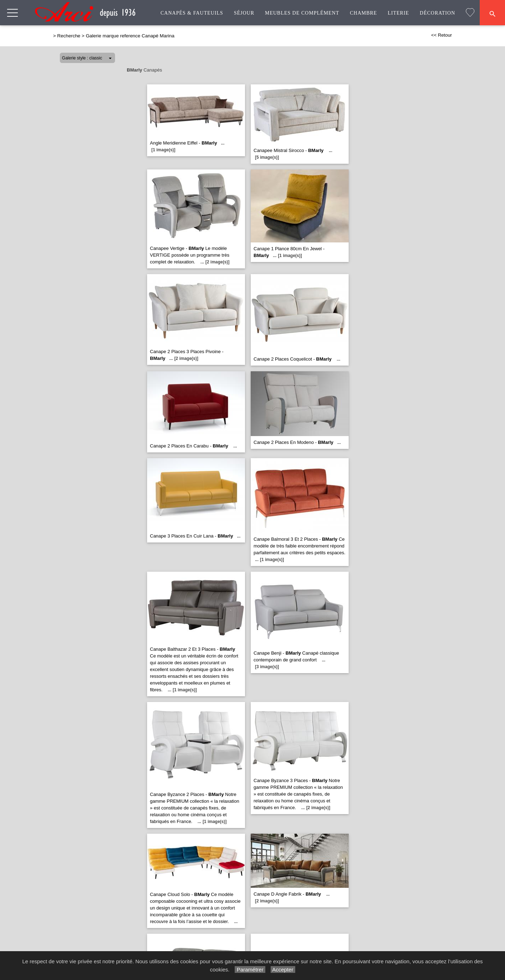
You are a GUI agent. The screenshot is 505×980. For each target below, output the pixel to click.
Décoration (438, 13)
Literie (399, 13)
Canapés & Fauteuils (192, 13)
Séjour (244, 13)
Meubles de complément (302, 13)
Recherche (69, 36)
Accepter (283, 969)
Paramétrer (250, 969)
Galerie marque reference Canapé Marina (130, 36)
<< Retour (441, 35)
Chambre (363, 13)
